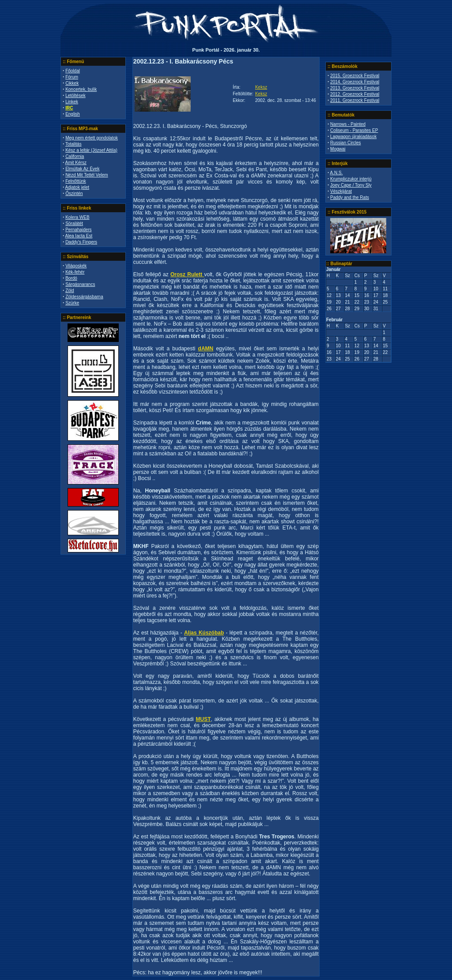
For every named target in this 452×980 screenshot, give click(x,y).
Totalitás (73, 144)
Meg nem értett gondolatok (92, 138)
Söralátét (74, 223)
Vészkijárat (341, 191)
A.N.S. (337, 173)
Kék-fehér (75, 272)
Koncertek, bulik (81, 89)
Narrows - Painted (348, 124)
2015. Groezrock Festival (355, 76)
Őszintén (74, 193)
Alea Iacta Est (79, 236)
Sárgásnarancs (80, 284)
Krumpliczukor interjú (351, 179)
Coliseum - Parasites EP (354, 130)
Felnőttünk (76, 181)
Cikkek (72, 83)
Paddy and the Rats (350, 197)
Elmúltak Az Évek (82, 169)
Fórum (72, 77)
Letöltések (75, 96)
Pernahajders (78, 230)
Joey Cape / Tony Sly (351, 185)
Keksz (261, 87)
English (73, 114)
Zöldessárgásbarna (84, 297)
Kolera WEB (77, 217)
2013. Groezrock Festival (355, 88)
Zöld (70, 291)
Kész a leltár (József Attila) (91, 150)
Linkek (72, 102)
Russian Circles (345, 143)
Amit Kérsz (76, 163)
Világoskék (76, 266)
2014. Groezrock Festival (355, 82)
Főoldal (73, 71)
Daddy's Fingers (81, 242)
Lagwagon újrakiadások (353, 137)
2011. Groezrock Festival (355, 100)
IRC (69, 108)
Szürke (72, 303)
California (75, 156)
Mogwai (338, 149)
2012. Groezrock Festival (355, 94)
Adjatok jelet (77, 187)
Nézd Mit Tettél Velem (87, 175)
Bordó (71, 278)
